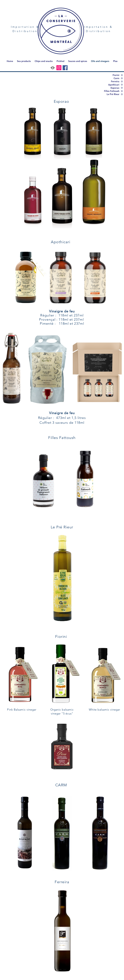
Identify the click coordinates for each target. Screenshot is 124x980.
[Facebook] (65, 68)
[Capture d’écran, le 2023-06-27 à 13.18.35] (53, 68)
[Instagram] (59, 68)
